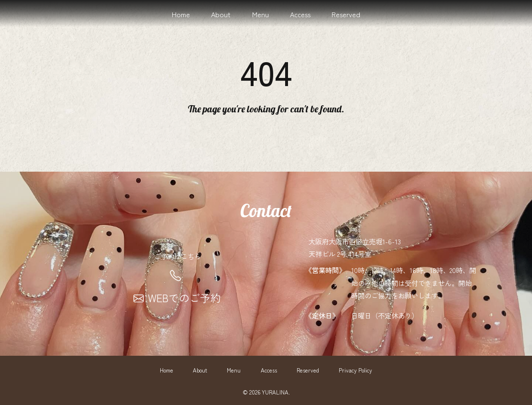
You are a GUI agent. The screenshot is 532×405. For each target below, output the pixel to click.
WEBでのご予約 (177, 298)
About (221, 14)
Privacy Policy (355, 370)
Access (300, 14)
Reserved (346, 14)
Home (181, 14)
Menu (260, 14)
